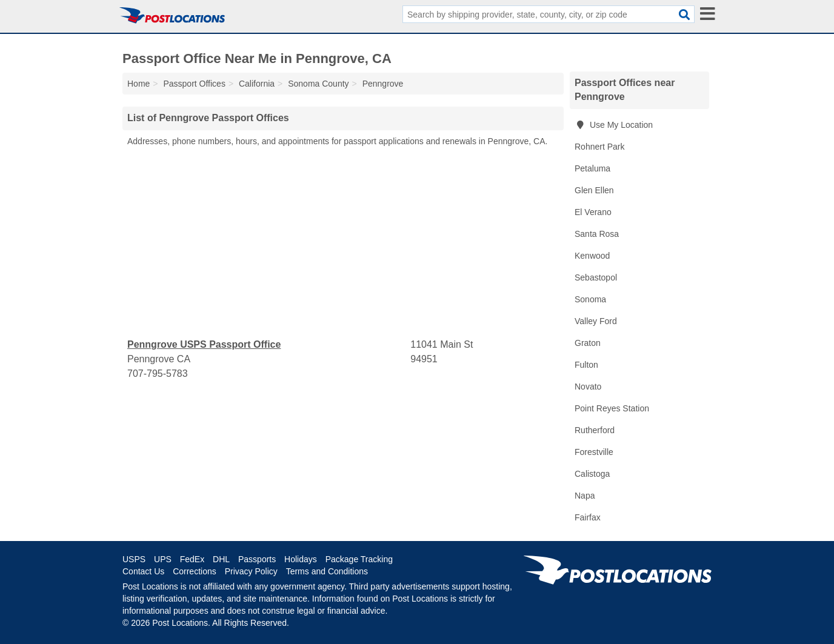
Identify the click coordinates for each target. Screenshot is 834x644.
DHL (221, 559)
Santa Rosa (597, 234)
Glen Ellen (594, 190)
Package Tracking (359, 559)
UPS (163, 559)
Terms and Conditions (327, 571)
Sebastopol (596, 277)
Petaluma (592, 168)
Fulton (586, 365)
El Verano (593, 212)
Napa (585, 496)
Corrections (195, 571)
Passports (257, 559)
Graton (588, 343)
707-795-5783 (158, 373)
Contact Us (143, 571)
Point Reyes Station (612, 408)
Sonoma (590, 299)
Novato (588, 387)
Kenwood (592, 256)
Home (138, 84)
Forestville (594, 452)
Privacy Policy (251, 571)
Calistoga (592, 474)
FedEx (192, 559)
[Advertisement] (343, 243)
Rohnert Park (599, 147)
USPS (134, 559)
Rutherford (595, 430)
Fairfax (588, 517)
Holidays (301, 559)
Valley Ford (596, 321)
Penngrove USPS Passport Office (204, 344)
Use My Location (614, 125)
